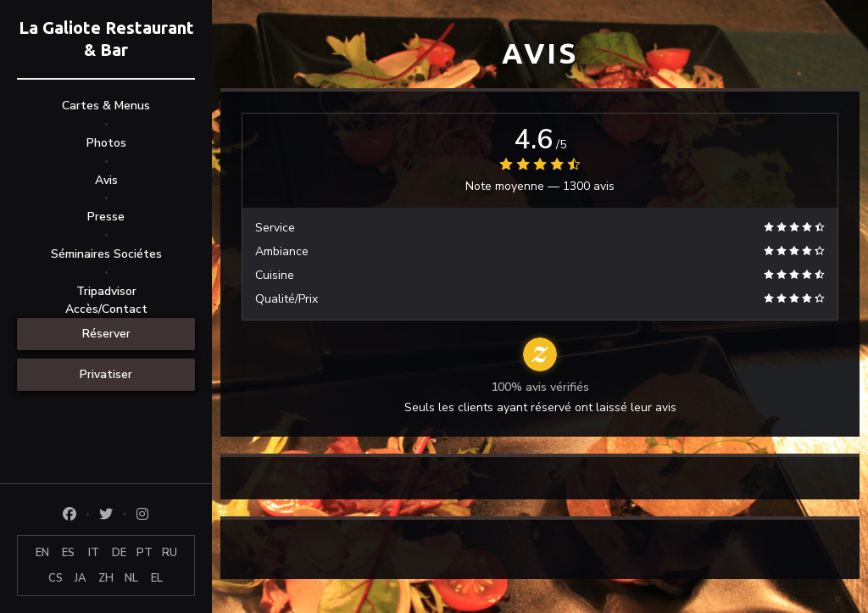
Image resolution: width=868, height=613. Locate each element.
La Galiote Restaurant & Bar (106, 39)
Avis (106, 180)
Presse (106, 217)
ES (68, 553)
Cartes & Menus (106, 106)
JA (81, 578)
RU (170, 553)
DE (119, 553)
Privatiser (106, 374)
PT (145, 553)
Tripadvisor (106, 291)
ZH (106, 578)
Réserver (106, 334)
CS (56, 578)
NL (131, 578)
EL (157, 578)
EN (42, 553)
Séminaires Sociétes (106, 254)
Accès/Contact (106, 309)
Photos (106, 143)
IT (94, 553)
